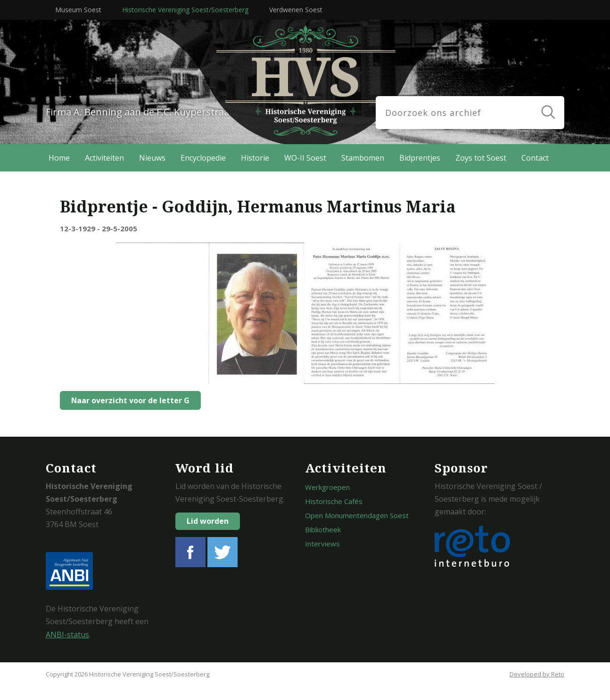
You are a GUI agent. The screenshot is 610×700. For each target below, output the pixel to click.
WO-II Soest (305, 158)
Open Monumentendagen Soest (357, 515)
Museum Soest (78, 10)
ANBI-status (67, 635)
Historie (255, 158)
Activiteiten (104, 158)
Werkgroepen (327, 487)
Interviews (322, 544)
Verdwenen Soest (296, 10)
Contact (535, 158)
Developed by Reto (537, 674)
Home (59, 158)
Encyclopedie (203, 158)
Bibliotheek (323, 529)
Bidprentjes (420, 158)
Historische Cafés (334, 501)
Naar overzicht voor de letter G (128, 400)
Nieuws (152, 158)
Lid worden (208, 521)
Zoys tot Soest (481, 158)
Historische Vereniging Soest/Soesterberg (185, 10)
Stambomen (363, 158)
